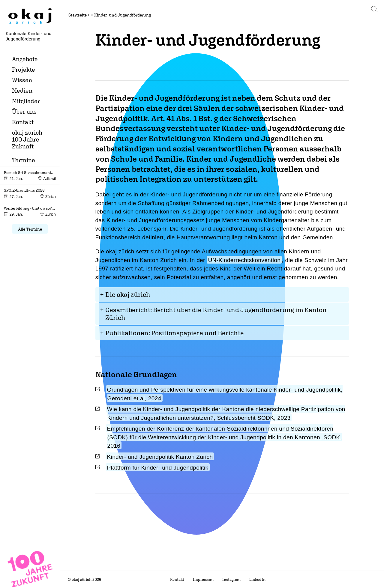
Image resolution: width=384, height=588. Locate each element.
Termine (24, 160)
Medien (22, 90)
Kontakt (23, 122)
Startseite (78, 15)
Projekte (24, 69)
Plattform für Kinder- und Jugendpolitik (158, 468)
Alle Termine (30, 229)
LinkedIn (257, 579)
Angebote (25, 59)
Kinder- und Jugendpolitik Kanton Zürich (160, 457)
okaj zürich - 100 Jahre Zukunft (29, 139)
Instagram (231, 579)
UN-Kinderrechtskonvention (244, 260)
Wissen (22, 80)
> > (90, 15)
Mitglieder (26, 101)
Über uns (24, 111)
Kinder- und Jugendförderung (123, 15)
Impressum (203, 579)
